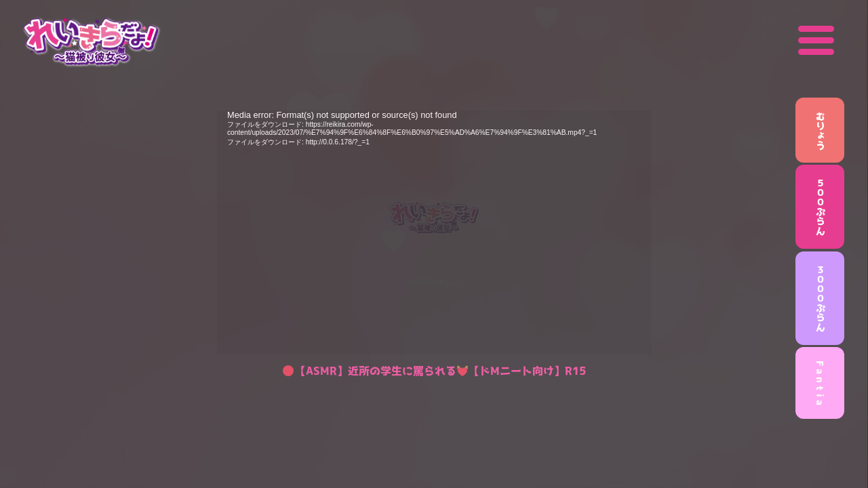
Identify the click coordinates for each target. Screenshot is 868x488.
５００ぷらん (820, 207)
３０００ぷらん (820, 298)
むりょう (820, 130)
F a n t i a (820, 383)
